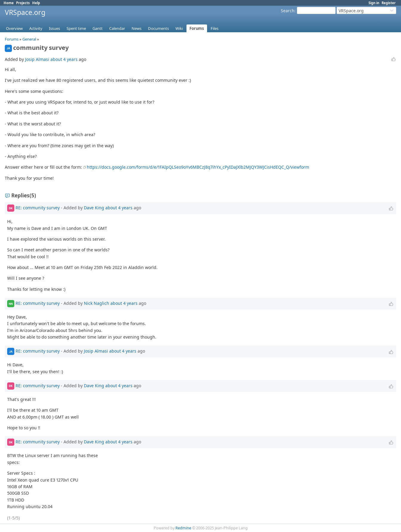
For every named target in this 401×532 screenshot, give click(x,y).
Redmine (183, 528)
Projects (23, 3)
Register (389, 3)
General (29, 39)
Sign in (374, 3)
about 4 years (64, 59)
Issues (54, 28)
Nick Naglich (97, 303)
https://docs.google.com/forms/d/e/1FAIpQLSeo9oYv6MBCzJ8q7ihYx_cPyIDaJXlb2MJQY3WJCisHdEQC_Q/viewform (198, 167)
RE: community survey (38, 208)
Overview (14, 28)
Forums (197, 28)
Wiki (179, 28)
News (137, 28)
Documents (158, 28)
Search (288, 11)
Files (215, 28)
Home (9, 3)
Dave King (94, 208)
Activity (36, 28)
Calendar (117, 28)
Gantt (98, 28)
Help (36, 3)
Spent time (76, 28)
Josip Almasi (37, 59)
